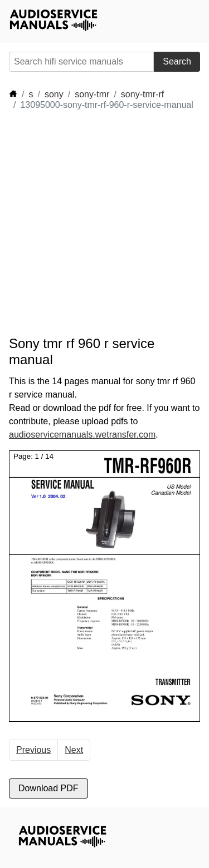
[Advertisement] (104, 223)
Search (177, 61)
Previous (33, 750)
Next (74, 750)
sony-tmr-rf (142, 94)
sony (54, 94)
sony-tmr (92, 94)
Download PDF (48, 788)
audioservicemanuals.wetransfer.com (82, 435)
